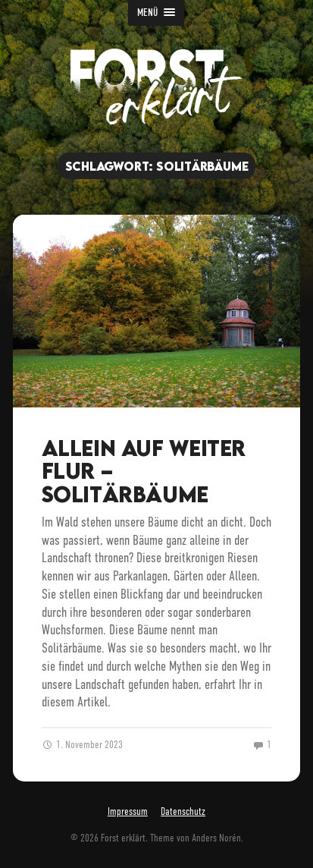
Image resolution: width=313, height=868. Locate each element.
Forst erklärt (123, 838)
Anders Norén (216, 838)
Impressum (128, 811)
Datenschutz (183, 811)
